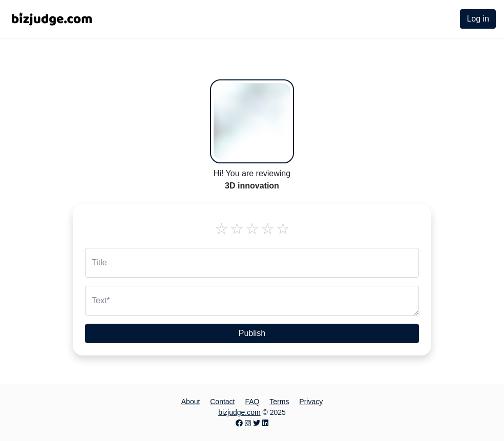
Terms (279, 402)
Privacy (311, 402)
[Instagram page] (248, 423)
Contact (222, 402)
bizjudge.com (239, 412)
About (191, 402)
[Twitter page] (257, 423)
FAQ (252, 402)
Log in (478, 19)
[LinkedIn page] (265, 423)
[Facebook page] (239, 423)
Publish (252, 333)
